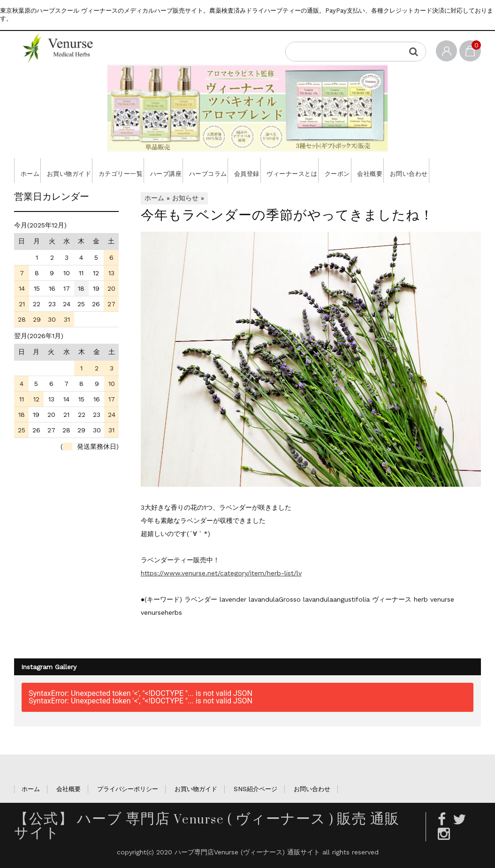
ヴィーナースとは (344, 170)
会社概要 (439, 170)
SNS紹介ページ (255, 814)
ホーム (32, 170)
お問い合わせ (41, 195)
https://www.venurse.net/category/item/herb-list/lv (221, 598)
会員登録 (291, 170)
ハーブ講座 (193, 170)
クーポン (398, 170)
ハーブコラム (243, 170)
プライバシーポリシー (128, 814)
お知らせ (185, 223)
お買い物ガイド (79, 170)
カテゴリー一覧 (139, 170)
